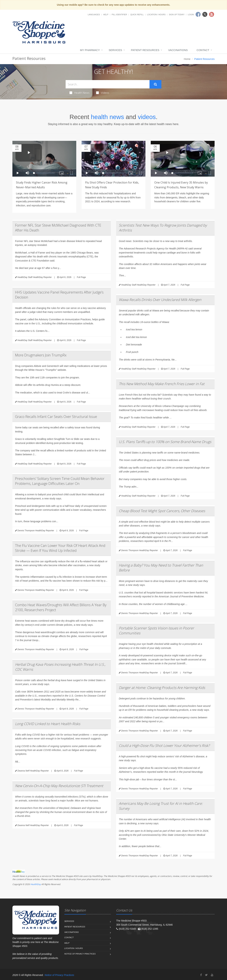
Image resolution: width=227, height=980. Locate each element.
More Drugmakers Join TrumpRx (41, 355)
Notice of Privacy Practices (80, 954)
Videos (103, 93)
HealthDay (36, 884)
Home (187, 59)
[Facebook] (201, 975)
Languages (94, 15)
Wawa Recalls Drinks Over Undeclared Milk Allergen (160, 300)
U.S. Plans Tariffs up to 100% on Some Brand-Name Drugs (165, 442)
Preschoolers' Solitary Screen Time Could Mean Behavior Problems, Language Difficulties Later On (60, 481)
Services (115, 50)
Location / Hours (156, 15)
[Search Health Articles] (108, 84)
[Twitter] (206, 975)
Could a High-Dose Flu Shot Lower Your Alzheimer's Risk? (164, 746)
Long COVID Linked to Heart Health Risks (48, 724)
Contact (203, 50)
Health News (80, 93)
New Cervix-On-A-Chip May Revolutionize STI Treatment (59, 786)
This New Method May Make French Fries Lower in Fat (162, 384)
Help (106, 15)
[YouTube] (212, 975)
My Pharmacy (90, 50)
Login (191, 15)
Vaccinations (178, 50)
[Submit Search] (155, 84)
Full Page (81, 277)
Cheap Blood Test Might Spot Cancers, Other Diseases (162, 511)
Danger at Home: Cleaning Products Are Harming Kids (162, 688)
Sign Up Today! (177, 15)
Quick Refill (137, 15)
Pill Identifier (119, 15)
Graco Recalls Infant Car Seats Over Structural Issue (56, 417)
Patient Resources (145, 50)
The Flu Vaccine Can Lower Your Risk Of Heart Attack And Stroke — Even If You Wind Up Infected (60, 548)
